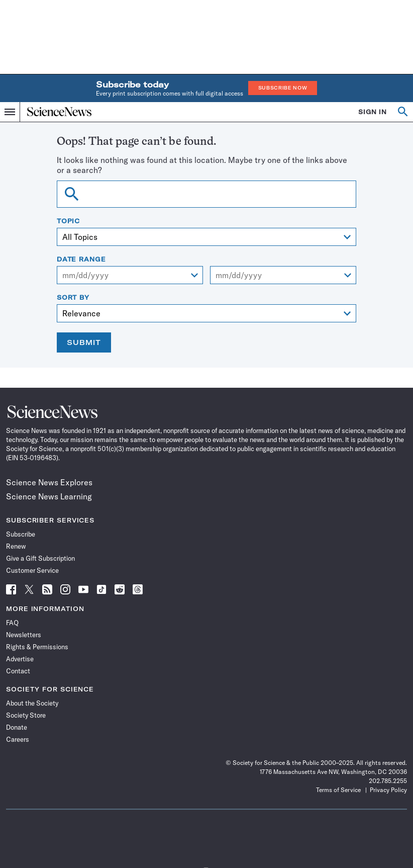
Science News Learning (49, 496)
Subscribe (21, 534)
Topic (69, 221)
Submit (84, 342)
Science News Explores (49, 482)
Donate (17, 727)
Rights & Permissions (37, 647)
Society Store (26, 715)
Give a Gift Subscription (40, 558)
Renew (16, 546)
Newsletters (24, 635)
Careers (18, 739)
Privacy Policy (388, 790)
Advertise (20, 659)
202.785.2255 (388, 781)
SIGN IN (373, 112)
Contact (18, 671)
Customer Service (32, 570)
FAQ (12, 623)
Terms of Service (338, 790)
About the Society (32, 703)
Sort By (73, 298)
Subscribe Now (283, 88)
